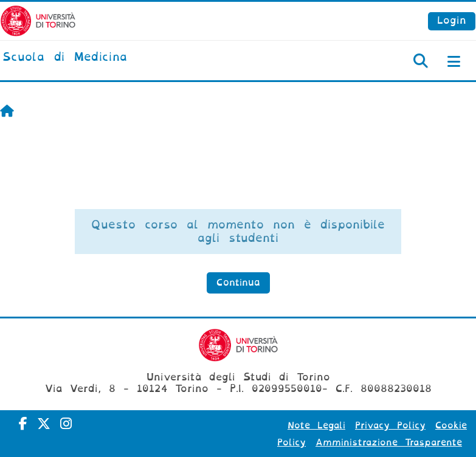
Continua (238, 283)
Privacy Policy (390, 425)
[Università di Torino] (38, 20)
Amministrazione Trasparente (389, 442)
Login (452, 20)
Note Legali (316, 425)
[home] (65, 58)
